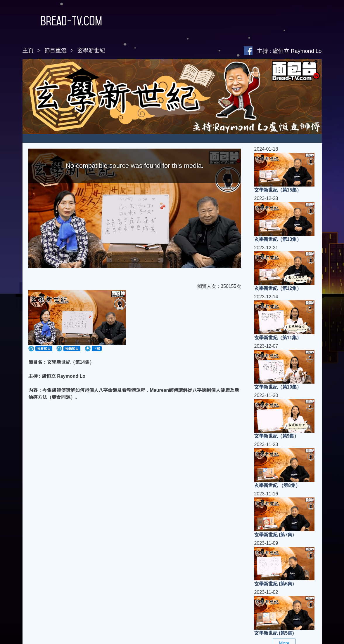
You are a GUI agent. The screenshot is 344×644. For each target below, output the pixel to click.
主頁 (28, 50)
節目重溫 (56, 50)
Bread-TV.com (62, 21)
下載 (97, 349)
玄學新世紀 (91, 50)
